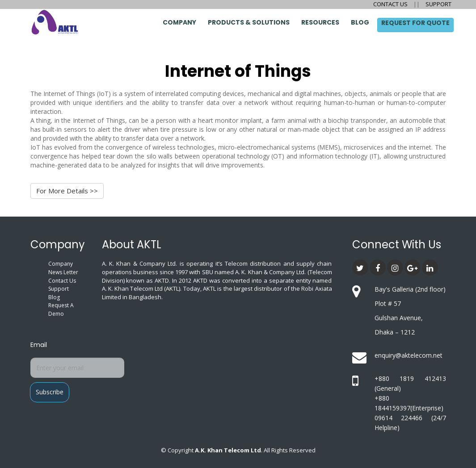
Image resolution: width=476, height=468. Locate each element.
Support (59, 289)
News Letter (63, 272)
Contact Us (62, 281)
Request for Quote (415, 23)
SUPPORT (438, 4)
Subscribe (50, 392)
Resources (320, 22)
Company (179, 22)
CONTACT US (391, 4)
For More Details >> (67, 191)
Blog (360, 22)
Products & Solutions (249, 22)
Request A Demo (61, 309)
